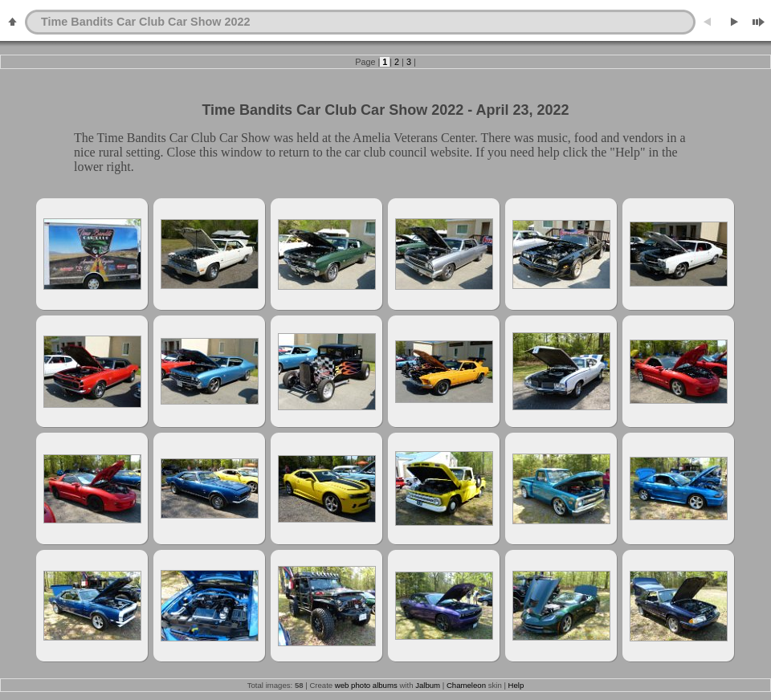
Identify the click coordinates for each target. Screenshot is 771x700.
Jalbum (428, 685)
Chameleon (466, 685)
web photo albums (366, 685)
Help (516, 685)
